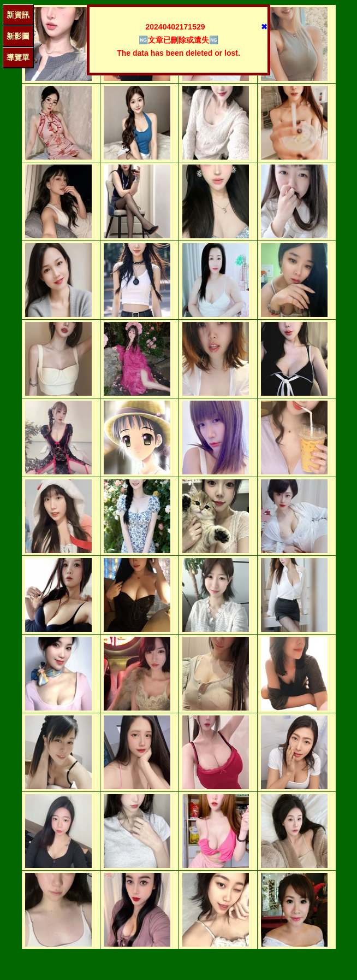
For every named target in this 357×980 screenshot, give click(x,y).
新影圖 (18, 36)
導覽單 (18, 57)
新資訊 (18, 15)
